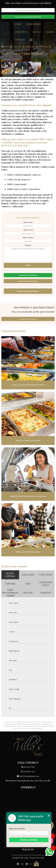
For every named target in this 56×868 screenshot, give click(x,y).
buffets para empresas (30, 47)
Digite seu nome (28, 222)
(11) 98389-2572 (28, 771)
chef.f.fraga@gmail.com (28, 776)
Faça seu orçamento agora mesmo (28, 10)
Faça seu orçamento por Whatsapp (28, 17)
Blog (36, 32)
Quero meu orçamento (28, 319)
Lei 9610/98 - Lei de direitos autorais (30, 728)
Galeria (50, 32)
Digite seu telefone (28, 237)
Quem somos (33, 24)
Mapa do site (28, 849)
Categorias (17, 47)
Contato (20, 40)
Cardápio (20, 32)
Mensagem (28, 245)
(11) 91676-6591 (28, 767)
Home (18, 24)
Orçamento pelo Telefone (28, 281)
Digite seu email (28, 230)
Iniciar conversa (29, 840)
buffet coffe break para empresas (43, 47)
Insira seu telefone (17, 829)
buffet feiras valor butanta (7, 50)
